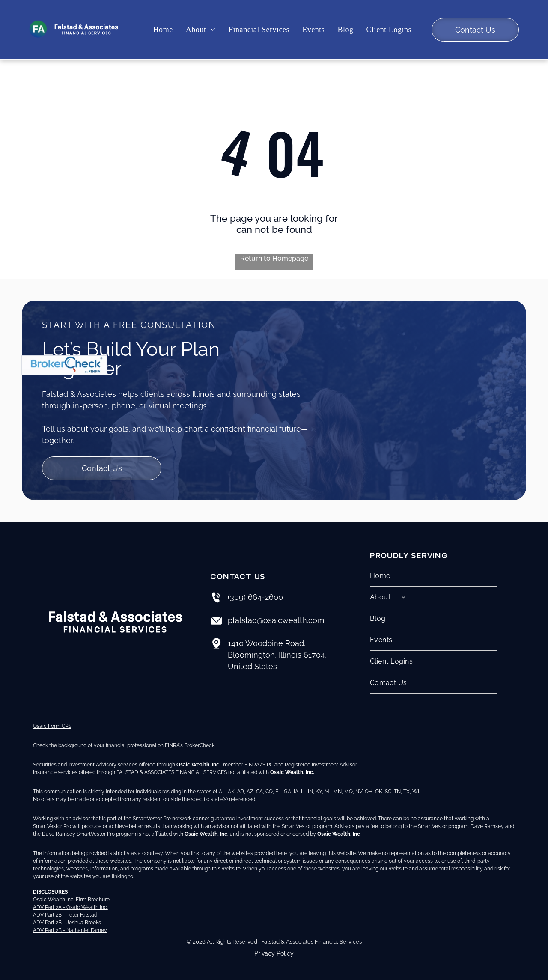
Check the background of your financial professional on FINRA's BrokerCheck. (124, 745)
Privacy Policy (274, 953)
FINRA (252, 765)
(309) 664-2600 (255, 597)
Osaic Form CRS (52, 726)
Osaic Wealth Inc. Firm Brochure (71, 900)
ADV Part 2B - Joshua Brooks (67, 923)
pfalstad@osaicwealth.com (276, 620)
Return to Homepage (274, 258)
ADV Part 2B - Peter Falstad (65, 915)
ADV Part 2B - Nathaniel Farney (70, 930)
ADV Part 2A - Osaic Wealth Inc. (70, 907)
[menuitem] (163, 30)
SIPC (268, 765)
